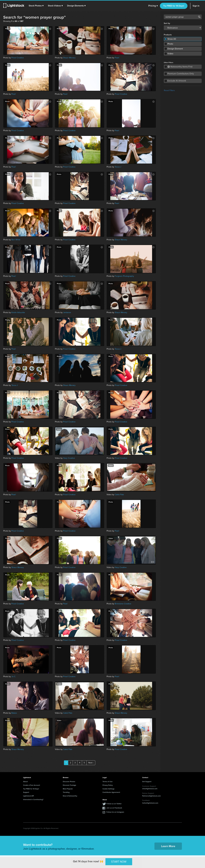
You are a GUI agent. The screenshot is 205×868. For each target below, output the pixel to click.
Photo (170, 44)
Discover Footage (69, 785)
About (25, 781)
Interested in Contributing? (33, 799)
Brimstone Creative (123, 604)
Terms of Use (108, 781)
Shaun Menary (69, 58)
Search (199, 17)
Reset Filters (169, 90)
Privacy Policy (108, 785)
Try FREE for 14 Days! (174, 6)
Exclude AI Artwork (177, 81)
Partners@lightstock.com (151, 796)
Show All (172, 39)
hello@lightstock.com (150, 803)
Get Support (147, 781)
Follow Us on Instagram (115, 812)
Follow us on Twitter (114, 804)
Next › (91, 763)
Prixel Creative (18, 58)
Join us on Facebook (114, 808)
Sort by (167, 23)
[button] (36, 6)
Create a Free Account (32, 785)
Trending (66, 792)
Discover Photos (69, 781)
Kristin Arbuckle (18, 312)
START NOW (119, 862)
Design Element (175, 49)
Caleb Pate (119, 495)
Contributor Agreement (111, 792)
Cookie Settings (108, 789)
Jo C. (14, 677)
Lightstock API (28, 796)
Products (168, 35)
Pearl (117, 58)
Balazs (14, 713)
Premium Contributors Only (181, 74)
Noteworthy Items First (180, 67)
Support (26, 792)
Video (170, 54)
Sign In (196, 6)
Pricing (153, 6)
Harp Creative (69, 458)
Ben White (16, 240)
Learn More (168, 846)
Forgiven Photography (124, 276)
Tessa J (118, 167)
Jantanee (67, 312)
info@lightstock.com (150, 789)
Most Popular (68, 789)
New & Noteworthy (70, 796)
